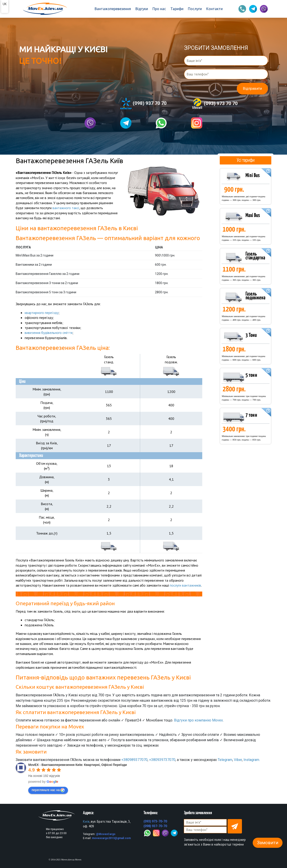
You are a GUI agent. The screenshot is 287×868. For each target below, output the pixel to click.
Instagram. (252, 759)
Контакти (214, 9)
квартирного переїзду (42, 312)
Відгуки (142, 9)
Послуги (195, 9)
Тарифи (177, 9)
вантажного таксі (66, 208)
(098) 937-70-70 (155, 826)
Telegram (225, 759)
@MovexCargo (106, 834)
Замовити (268, 843)
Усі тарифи (246, 160)
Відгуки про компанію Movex (198, 720)
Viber (238, 759)
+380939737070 (162, 759)
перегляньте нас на (48, 790)
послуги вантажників (186, 585)
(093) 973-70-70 (155, 821)
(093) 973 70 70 (215, 104)
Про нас (159, 9)
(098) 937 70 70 (143, 104)
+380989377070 (134, 759)
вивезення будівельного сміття (49, 333)
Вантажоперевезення (113, 9)
